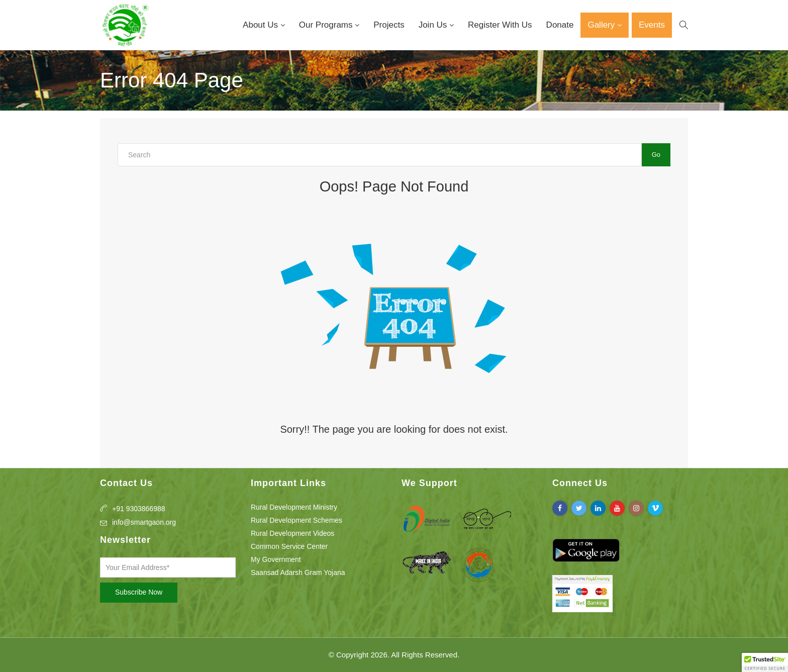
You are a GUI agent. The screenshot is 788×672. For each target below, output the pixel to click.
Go (656, 155)
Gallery (602, 25)
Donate (560, 25)
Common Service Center (289, 546)
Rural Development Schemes (297, 520)
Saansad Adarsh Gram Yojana (298, 572)
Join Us (434, 25)
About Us (262, 25)
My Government (276, 559)
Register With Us (500, 25)
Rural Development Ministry (294, 507)
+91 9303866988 (139, 509)
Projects (389, 25)
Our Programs (327, 25)
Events (652, 25)
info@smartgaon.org (144, 522)
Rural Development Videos (292, 533)
